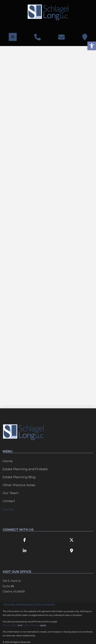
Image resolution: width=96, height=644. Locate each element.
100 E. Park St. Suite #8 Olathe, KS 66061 (14, 586)
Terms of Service (31, 625)
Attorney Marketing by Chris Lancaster (29, 605)
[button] (13, 37)
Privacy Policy (10, 625)
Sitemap (8, 509)
